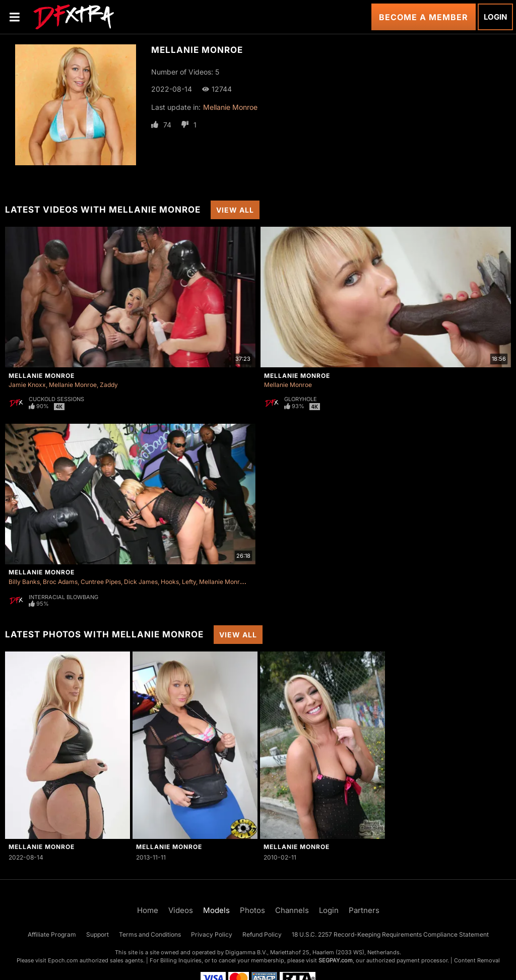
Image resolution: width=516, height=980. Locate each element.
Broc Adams (60, 582)
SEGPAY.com (336, 960)
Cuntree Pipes (101, 582)
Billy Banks (24, 582)
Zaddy (109, 385)
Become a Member (424, 17)
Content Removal (477, 960)
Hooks (170, 582)
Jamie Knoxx (27, 385)
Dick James (141, 582)
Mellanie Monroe (230, 107)
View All (235, 210)
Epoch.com (63, 960)
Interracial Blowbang (63, 597)
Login (495, 17)
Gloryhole (301, 399)
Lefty (189, 582)
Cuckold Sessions (56, 399)
